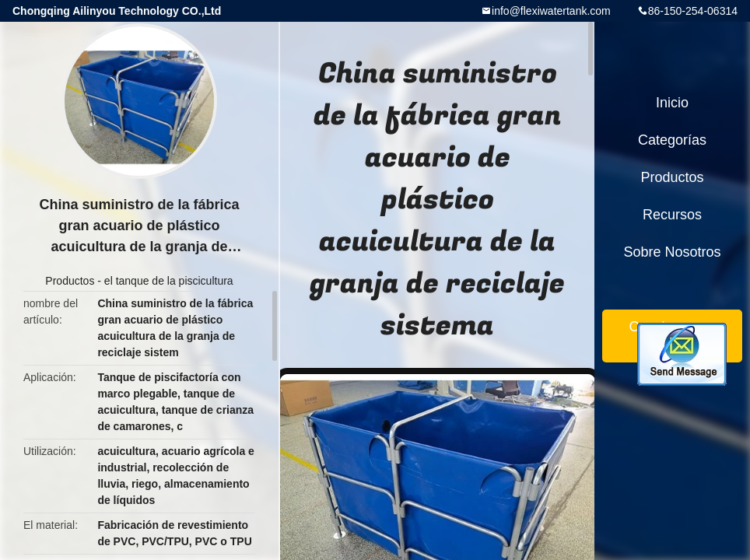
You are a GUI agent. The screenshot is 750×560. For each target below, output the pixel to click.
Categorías (672, 140)
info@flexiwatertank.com (551, 11)
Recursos (672, 215)
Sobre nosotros (672, 252)
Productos (70, 281)
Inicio (672, 103)
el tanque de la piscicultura (169, 281)
